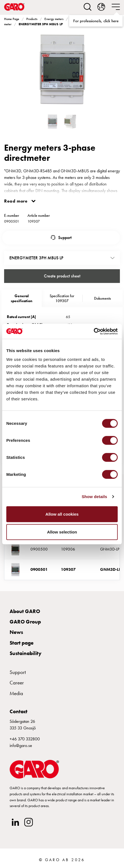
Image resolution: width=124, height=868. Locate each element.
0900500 (39, 549)
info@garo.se (21, 745)
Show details (95, 497)
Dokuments (102, 298)
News (16, 632)
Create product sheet (62, 276)
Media (16, 693)
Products (32, 19)
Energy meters (54, 19)
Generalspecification (22, 298)
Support (65, 238)
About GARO (25, 611)
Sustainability (26, 653)
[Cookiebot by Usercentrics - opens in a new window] (94, 331)
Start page (22, 643)
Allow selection (62, 532)
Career (17, 683)
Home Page (12, 19)
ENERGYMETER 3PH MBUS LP (41, 24)
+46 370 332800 (25, 739)
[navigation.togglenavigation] (116, 7)
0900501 (39, 569)
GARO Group (25, 622)
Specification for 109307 (62, 298)
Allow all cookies (62, 514)
